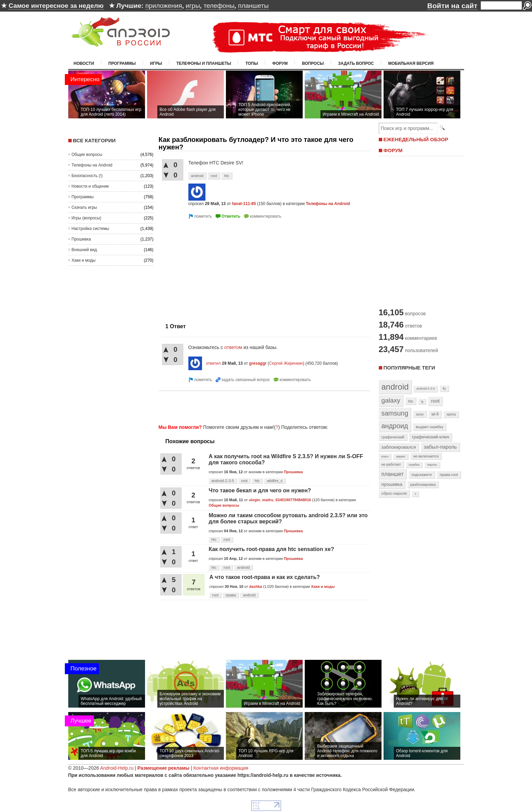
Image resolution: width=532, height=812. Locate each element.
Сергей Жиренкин (286, 363)
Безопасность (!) (87, 176)
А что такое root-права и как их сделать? (265, 577)
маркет (401, 456)
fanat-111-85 (244, 204)
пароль (432, 465)
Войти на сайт (452, 6)
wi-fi (435, 414)
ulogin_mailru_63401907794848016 (280, 500)
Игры (156, 63)
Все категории (94, 140)
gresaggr (258, 363)
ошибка (414, 465)
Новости (84, 63)
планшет (393, 474)
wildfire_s (275, 481)
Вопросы (313, 63)
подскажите (422, 475)
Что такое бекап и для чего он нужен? (260, 490)
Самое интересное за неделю (56, 6)
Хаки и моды (84, 260)
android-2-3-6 (426, 389)
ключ (385, 456)
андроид (395, 426)
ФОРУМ (393, 150)
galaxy (391, 400)
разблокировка (423, 484)
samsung (395, 413)
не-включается (426, 456)
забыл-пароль (440, 447)
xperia (451, 414)
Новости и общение (90, 186)
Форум (280, 63)
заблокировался (399, 447)
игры (193, 6)
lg (422, 402)
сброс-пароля (394, 493)
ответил (213, 363)
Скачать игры (84, 207)
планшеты (253, 6)
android (197, 176)
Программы (122, 63)
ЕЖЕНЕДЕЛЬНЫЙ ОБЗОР (416, 139)
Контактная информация (221, 768)
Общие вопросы (87, 155)
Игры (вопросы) (87, 218)
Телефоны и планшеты (204, 63)
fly (444, 388)
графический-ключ (430, 437)
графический (393, 437)
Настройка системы (90, 229)
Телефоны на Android (92, 165)
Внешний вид (84, 250)
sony (420, 414)
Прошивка (81, 239)
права (231, 595)
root (214, 176)
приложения (164, 6)
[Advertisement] (216, 268)
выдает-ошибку (429, 427)
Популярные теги (409, 368)
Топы (252, 63)
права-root (449, 475)
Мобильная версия (411, 63)
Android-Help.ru (117, 768)
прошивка (392, 484)
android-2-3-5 (223, 481)
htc (227, 176)
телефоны (219, 6)
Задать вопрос (356, 63)
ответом (234, 347)
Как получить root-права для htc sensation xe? (271, 549)
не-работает (391, 465)
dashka (256, 586)
